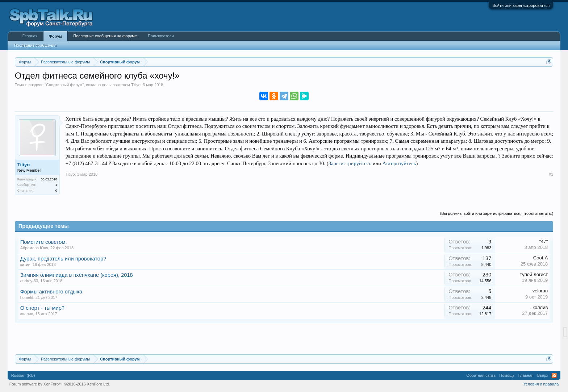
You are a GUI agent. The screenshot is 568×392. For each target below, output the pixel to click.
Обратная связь (481, 375)
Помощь (507, 375)
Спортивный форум (64, 85)
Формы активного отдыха (51, 292)
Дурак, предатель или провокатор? (63, 259)
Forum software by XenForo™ (60, 384)
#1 (551, 174)
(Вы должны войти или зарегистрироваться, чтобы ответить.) (497, 213)
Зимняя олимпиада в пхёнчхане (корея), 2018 (77, 275)
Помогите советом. (44, 242)
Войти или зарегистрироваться (521, 5)
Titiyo (136, 85)
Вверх (543, 375)
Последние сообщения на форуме (105, 36)
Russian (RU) (23, 375)
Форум (56, 36)
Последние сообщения (35, 45)
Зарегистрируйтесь (350, 163)
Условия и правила (541, 384)
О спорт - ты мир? (42, 308)
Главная (30, 36)
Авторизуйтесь (399, 163)
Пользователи (161, 36)
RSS (554, 375)
